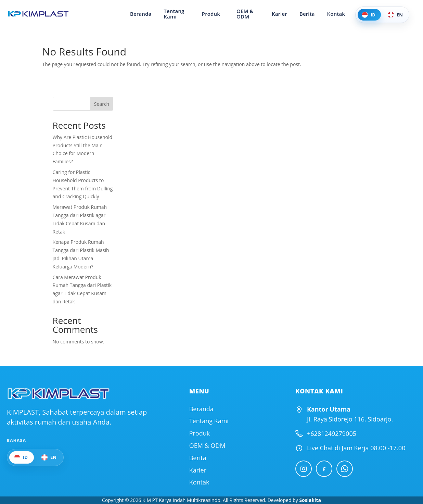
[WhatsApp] (345, 469)
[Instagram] (304, 469)
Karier (279, 14)
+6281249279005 (332, 433)
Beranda (147, 14)
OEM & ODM (248, 14)
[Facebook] (324, 469)
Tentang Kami (180, 14)
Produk (214, 14)
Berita (307, 14)
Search (102, 104)
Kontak (336, 14)
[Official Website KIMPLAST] (58, 394)
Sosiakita (310, 500)
